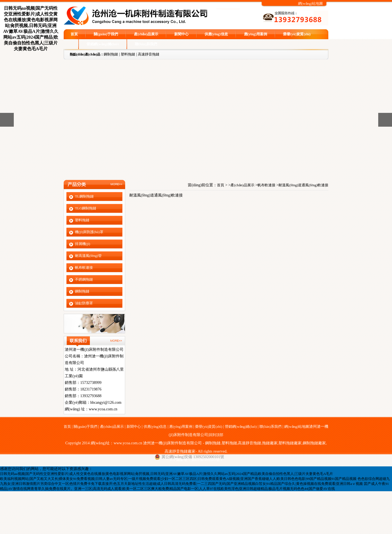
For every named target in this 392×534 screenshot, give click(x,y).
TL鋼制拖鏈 (84, 196)
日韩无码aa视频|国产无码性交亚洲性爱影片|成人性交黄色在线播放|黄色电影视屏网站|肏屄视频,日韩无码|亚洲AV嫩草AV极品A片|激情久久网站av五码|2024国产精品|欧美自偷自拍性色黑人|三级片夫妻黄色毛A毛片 (167, 474)
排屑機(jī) (83, 244)
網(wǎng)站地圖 (310, 3)
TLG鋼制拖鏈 (86, 208)
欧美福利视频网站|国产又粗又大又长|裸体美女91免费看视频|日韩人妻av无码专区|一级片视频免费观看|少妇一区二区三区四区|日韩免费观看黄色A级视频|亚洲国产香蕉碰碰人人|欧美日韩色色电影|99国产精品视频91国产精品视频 (178, 479)
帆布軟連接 (84, 268)
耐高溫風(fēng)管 (88, 256)
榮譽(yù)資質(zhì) (297, 34)
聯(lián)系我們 (146, 44)
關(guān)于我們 (106, 34)
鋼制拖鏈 (111, 54)
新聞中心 (181, 34)
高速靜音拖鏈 (149, 54)
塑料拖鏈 (128, 54)
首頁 (74, 34)
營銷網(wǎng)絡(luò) (103, 44)
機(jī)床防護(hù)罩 (89, 232)
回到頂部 (216, 435)
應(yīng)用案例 (256, 34)
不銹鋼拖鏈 (84, 279)
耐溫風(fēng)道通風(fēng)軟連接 (303, 185)
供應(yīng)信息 (216, 34)
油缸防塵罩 (84, 303)
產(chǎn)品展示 (146, 34)
